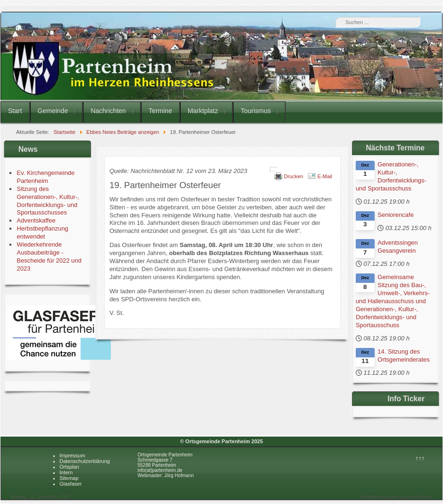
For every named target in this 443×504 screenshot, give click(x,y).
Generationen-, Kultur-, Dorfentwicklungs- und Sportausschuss (391, 176)
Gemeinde (53, 111)
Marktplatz (203, 111)
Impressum (72, 455)
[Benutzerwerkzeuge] (274, 170)
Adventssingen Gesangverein (397, 247)
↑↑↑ (420, 458)
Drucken (294, 176)
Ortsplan (69, 467)
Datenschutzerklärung (85, 461)
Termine (160, 111)
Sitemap (69, 478)
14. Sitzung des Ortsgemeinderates (404, 355)
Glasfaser (71, 484)
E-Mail (325, 176)
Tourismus (256, 111)
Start (15, 111)
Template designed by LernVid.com (396, 497)
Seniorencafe (396, 215)
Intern (66, 472)
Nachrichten (108, 111)
